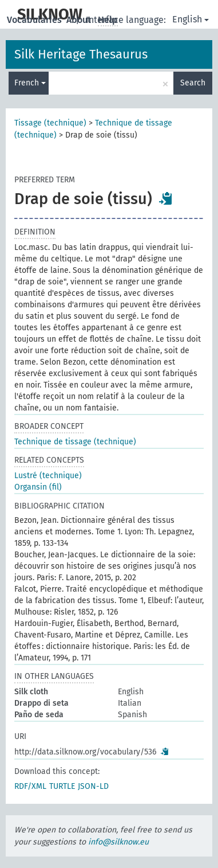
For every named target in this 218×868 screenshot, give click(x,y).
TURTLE (62, 786)
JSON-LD (93, 786)
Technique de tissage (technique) (75, 442)
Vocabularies (35, 20)
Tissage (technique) (50, 123)
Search (193, 83)
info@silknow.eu (118, 842)
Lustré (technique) (48, 476)
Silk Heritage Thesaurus (81, 54)
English (191, 19)
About (80, 20)
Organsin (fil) (38, 487)
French (30, 83)
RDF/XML (30, 786)
